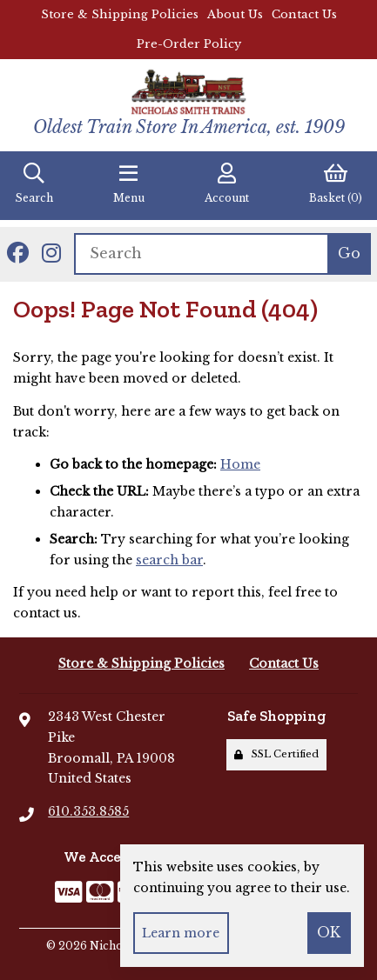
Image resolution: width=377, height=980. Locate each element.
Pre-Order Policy (189, 44)
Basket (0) (336, 183)
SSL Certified (276, 754)
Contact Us (304, 14)
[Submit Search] (349, 254)
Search (34, 183)
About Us (235, 14)
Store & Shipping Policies (120, 14)
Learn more (181, 933)
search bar (169, 560)
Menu (129, 183)
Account (227, 183)
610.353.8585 (88, 811)
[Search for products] (201, 254)
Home (240, 464)
